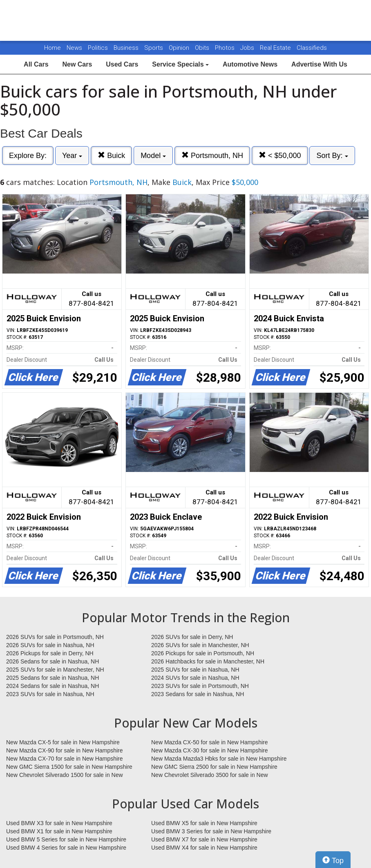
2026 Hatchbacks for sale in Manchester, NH (208, 661)
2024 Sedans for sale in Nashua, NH (53, 686)
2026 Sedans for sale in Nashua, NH (53, 661)
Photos (226, 48)
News (74, 48)
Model (153, 156)
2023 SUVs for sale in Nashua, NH (50, 694)
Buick (111, 155)
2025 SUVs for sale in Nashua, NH (195, 670)
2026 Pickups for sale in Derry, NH (50, 653)
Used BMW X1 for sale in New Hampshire (59, 831)
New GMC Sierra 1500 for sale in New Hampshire (69, 767)
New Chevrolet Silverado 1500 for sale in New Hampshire (65, 775)
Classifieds (312, 48)
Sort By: (332, 156)
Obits (203, 48)
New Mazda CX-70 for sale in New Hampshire (65, 759)
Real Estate (276, 48)
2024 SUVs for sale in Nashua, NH (195, 678)
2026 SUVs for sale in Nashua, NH (50, 645)
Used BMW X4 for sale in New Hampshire (204, 848)
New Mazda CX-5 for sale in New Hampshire (63, 742)
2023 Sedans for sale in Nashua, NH (198, 694)
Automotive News (250, 64)
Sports (154, 48)
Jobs (248, 48)
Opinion (180, 48)
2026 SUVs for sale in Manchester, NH (200, 645)
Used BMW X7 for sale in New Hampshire (204, 839)
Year (72, 156)
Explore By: (28, 156)
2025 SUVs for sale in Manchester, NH (55, 670)
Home (53, 48)
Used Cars (122, 64)
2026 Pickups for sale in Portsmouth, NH (203, 653)
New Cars (77, 64)
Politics (98, 48)
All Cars (36, 64)
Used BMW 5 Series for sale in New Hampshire (66, 839)
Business (127, 48)
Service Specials (180, 64)
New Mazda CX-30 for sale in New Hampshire (210, 750)
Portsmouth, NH (212, 155)
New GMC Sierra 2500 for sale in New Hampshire (214, 767)
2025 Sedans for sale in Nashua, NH (53, 678)
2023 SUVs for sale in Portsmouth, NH (200, 686)
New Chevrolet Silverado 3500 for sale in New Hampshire (210, 775)
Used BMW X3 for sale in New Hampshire (59, 823)
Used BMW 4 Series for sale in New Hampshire (66, 848)
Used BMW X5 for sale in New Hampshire (204, 823)
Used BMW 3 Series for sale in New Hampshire (211, 831)
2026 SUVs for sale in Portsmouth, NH (55, 637)
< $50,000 (280, 155)
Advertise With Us (319, 64)
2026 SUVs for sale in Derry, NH (192, 637)
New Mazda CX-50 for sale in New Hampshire (210, 742)
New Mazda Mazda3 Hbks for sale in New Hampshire (219, 759)
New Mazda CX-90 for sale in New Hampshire (65, 750)
